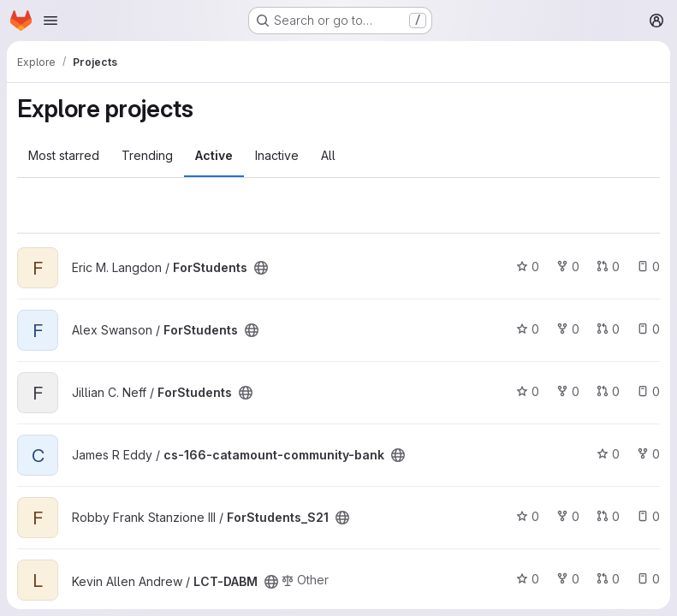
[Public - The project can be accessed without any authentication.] (261, 268)
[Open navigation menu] (50, 21)
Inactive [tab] (277, 155)
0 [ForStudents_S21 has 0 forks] (568, 516)
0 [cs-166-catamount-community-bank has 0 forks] (648, 454)
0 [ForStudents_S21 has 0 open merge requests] (608, 516)
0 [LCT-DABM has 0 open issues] (648, 579)
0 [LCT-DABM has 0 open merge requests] (608, 579)
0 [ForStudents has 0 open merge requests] (608, 267)
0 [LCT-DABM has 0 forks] (568, 579)
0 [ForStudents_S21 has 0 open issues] (648, 516)
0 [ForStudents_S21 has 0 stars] (528, 516)
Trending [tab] (147, 155)
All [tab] (328, 155)
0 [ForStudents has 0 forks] (568, 267)
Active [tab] (214, 155)
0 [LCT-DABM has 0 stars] (528, 579)
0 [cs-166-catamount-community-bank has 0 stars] (608, 454)
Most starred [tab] (64, 155)
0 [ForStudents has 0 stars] (528, 267)
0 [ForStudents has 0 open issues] (648, 267)
